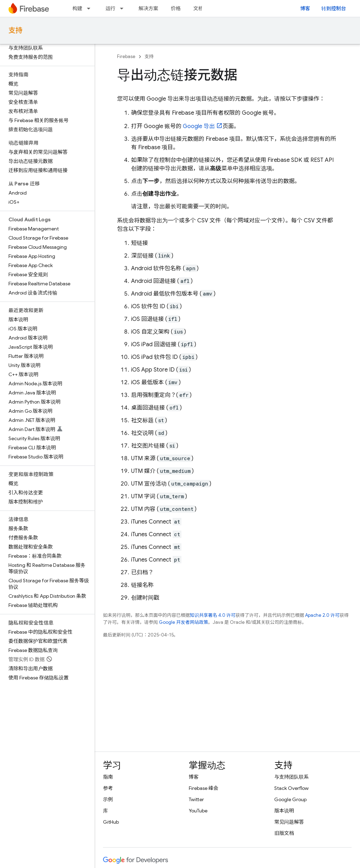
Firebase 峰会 (204, 788)
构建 (77, 8)
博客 (305, 8)
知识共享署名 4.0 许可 (213, 615)
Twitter (196, 799)
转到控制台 (334, 8)
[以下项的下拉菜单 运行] (124, 8)
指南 (108, 777)
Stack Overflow (291, 788)
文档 (198, 8)
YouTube (198, 811)
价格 (176, 8)
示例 (108, 799)
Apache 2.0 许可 (322, 615)
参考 (108, 788)
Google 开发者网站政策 (184, 622)
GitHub (111, 822)
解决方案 (148, 8)
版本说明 (284, 811)
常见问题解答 (289, 822)
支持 (15, 30)
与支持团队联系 (291, 777)
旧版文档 (284, 833)
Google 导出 (199, 126)
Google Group (290, 799)
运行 (110, 8)
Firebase (126, 56)
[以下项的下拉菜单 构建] (91, 8)
